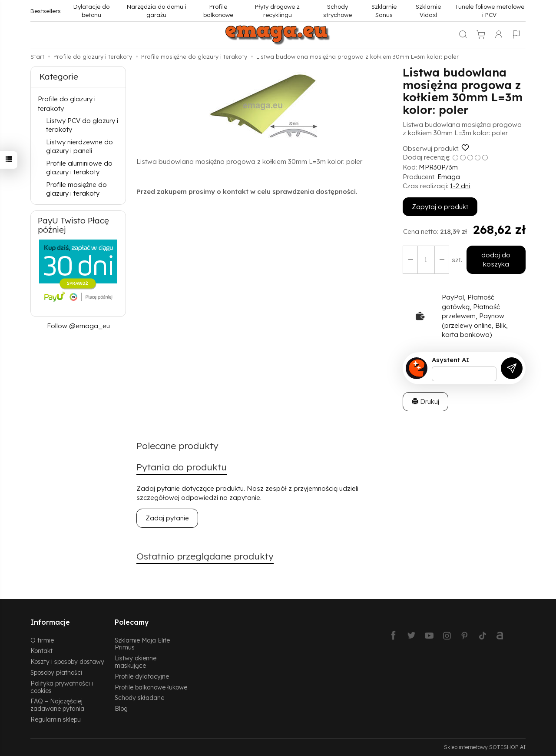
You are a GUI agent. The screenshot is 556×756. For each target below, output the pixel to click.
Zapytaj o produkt (440, 207)
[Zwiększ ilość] (410, 260)
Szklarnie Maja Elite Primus (142, 643)
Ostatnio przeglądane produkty (205, 556)
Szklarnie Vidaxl (428, 10)
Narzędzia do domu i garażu (157, 10)
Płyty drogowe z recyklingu (277, 10)
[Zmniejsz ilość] (441, 260)
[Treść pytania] (464, 374)
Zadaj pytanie (167, 518)
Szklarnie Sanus (384, 10)
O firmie (42, 640)
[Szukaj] (463, 35)
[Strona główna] (278, 35)
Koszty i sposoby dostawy (67, 661)
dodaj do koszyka (496, 260)
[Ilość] (426, 260)
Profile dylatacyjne (142, 676)
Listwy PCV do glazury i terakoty (82, 125)
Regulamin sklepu (56, 719)
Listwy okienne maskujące (136, 662)
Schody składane (139, 698)
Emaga (449, 177)
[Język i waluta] (516, 35)
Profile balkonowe (218, 10)
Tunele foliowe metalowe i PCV (490, 10)
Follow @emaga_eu (78, 326)
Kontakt (41, 651)
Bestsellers (46, 11)
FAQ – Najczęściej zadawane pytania (57, 705)
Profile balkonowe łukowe (151, 687)
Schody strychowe (338, 10)
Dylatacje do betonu (91, 10)
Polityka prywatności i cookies (62, 687)
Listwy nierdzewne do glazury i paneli (79, 146)
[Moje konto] (499, 35)
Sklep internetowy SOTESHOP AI (485, 747)
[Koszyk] (481, 35)
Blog (121, 708)
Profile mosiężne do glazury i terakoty (76, 189)
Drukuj (425, 401)
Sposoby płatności (56, 672)
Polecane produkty (177, 446)
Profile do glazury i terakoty (67, 103)
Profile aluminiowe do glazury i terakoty (79, 168)
